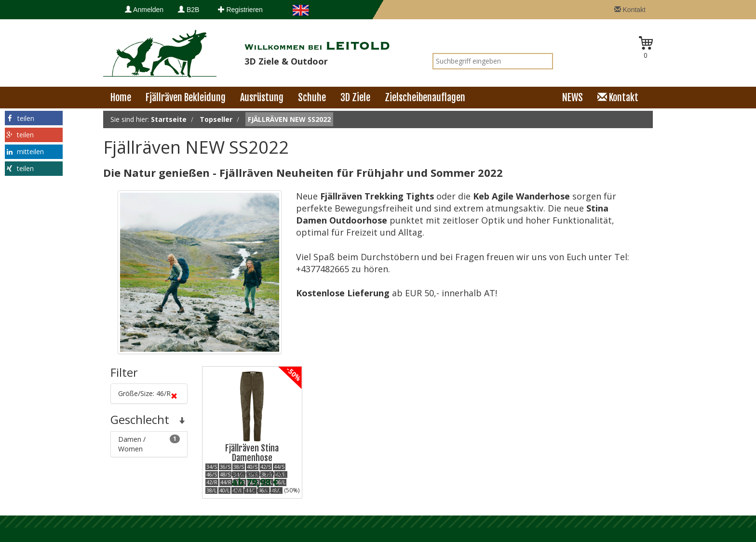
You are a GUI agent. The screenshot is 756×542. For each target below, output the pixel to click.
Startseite (169, 119)
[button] (34, 118)
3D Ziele (355, 98)
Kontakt (630, 10)
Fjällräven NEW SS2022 (289, 119)
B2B (189, 10)
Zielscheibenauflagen (425, 98)
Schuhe (312, 98)
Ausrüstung (262, 98)
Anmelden (144, 10)
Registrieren (240, 10)
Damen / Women (149, 444)
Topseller (216, 119)
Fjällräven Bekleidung (186, 98)
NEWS (573, 98)
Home (121, 98)
